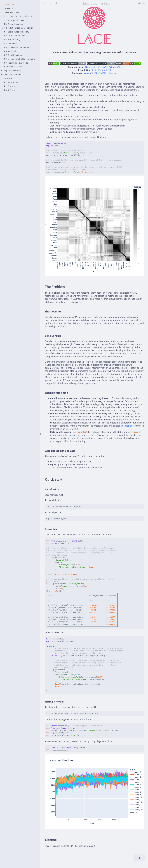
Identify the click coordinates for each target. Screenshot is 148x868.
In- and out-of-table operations (19, 59)
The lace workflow (10, 12)
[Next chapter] (139, 858)
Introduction (8, 5)
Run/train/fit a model (15, 20)
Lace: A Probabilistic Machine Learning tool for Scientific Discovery (94, 52)
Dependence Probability (16, 32)
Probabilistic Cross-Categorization (17, 28)
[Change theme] (50, 3)
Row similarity (12, 40)
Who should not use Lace (60, 451)
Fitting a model (54, 702)
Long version (53, 336)
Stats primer (11, 82)
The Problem (55, 286)
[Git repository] (144, 3)
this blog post (128, 426)
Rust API (102, 67)
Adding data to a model (16, 63)
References (11, 90)
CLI (109, 70)
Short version (53, 311)
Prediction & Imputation (16, 47)
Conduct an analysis (15, 24)
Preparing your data (11, 71)
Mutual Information (14, 36)
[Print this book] (140, 3)
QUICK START (100, 73)
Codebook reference (11, 74)
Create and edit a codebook (18, 16)
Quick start (54, 479)
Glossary (10, 86)
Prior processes (13, 67)
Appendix (7, 78)
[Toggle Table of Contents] (44, 3)
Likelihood (10, 43)
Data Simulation (13, 55)
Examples (51, 529)
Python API (114, 67)
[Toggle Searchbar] (56, 3)
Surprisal (10, 51)
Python (102, 70)
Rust (94, 70)
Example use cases (56, 393)
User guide (91, 67)
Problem (87, 73)
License (113, 73)
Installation (7, 8)
